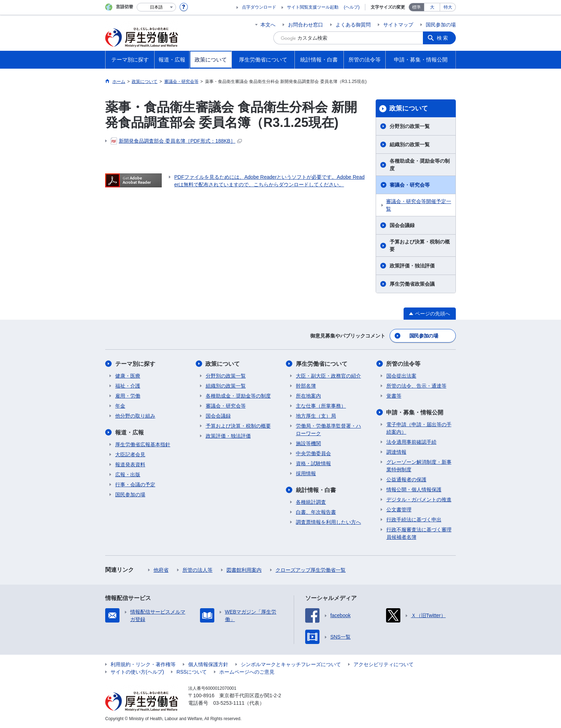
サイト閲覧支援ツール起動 (313, 7)
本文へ (268, 25)
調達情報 (396, 452)
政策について (409, 108)
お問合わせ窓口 (306, 25)
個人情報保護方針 (208, 664)
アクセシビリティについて (384, 664)
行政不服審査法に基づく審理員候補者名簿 (419, 533)
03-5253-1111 (229, 703)
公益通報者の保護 (406, 479)
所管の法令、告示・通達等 (416, 386)
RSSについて (192, 672)
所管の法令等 (404, 364)
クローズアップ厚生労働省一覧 (311, 570)
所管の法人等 (197, 570)
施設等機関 (308, 443)
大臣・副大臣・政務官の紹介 (328, 376)
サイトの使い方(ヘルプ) (137, 672)
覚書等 (394, 396)
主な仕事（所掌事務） (321, 406)
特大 (448, 7)
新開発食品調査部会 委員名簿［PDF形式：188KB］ (176, 141)
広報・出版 (128, 474)
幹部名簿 (306, 386)
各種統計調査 (311, 502)
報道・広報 (130, 432)
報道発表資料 (130, 464)
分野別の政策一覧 (410, 126)
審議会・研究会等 (410, 185)
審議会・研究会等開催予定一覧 (419, 205)
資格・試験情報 (313, 463)
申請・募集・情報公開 (415, 412)
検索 (443, 38)
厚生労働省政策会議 (412, 284)
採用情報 (306, 473)
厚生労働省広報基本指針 (143, 444)
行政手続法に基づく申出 (414, 520)
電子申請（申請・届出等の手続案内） (419, 428)
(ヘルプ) (352, 7)
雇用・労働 (128, 396)
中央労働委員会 (313, 453)
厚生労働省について (322, 364)
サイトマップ (398, 25)
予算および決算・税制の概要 (420, 245)
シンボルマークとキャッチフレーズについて (291, 664)
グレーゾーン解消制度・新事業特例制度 (419, 466)
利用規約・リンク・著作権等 (143, 664)
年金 (120, 406)
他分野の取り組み (135, 416)
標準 (416, 7)
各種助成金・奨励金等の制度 (420, 165)
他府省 (161, 570)
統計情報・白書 (316, 490)
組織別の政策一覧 (410, 144)
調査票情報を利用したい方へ (328, 522)
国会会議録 (402, 225)
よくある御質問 (353, 25)
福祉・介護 (128, 386)
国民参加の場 (441, 25)
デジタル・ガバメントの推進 (419, 500)
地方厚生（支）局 (316, 416)
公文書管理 (399, 510)
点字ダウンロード (259, 7)
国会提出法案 (401, 376)
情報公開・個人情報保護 (414, 490)
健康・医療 (128, 376)
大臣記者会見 (130, 454)
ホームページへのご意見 (247, 672)
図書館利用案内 (244, 570)
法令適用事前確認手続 (411, 442)
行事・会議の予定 (135, 484)
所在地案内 (308, 396)
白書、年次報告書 (316, 512)
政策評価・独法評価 (412, 266)
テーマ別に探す (135, 364)
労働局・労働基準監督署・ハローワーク (328, 430)
